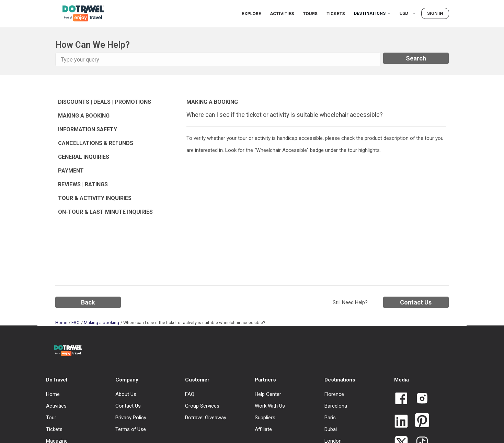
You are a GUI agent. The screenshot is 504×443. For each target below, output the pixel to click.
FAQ (76, 323)
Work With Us (270, 406)
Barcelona (336, 406)
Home (61, 323)
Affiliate (263, 429)
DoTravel (57, 380)
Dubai (331, 429)
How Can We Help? (93, 45)
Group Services (202, 406)
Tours (311, 14)
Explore (251, 14)
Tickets (336, 14)
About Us (126, 394)
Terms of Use (131, 429)
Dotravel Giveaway (206, 418)
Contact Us (416, 302)
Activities (282, 14)
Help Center (268, 394)
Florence (334, 394)
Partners (265, 380)
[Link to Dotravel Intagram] (419, 399)
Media (402, 380)
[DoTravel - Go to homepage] (79, 13)
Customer (197, 380)
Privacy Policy (131, 418)
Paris (330, 418)
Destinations (372, 13)
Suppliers (265, 418)
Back (88, 302)
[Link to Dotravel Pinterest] (419, 421)
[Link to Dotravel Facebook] (401, 399)
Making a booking (101, 323)
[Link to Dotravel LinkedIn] (401, 422)
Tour (51, 418)
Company (127, 380)
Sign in (435, 13)
